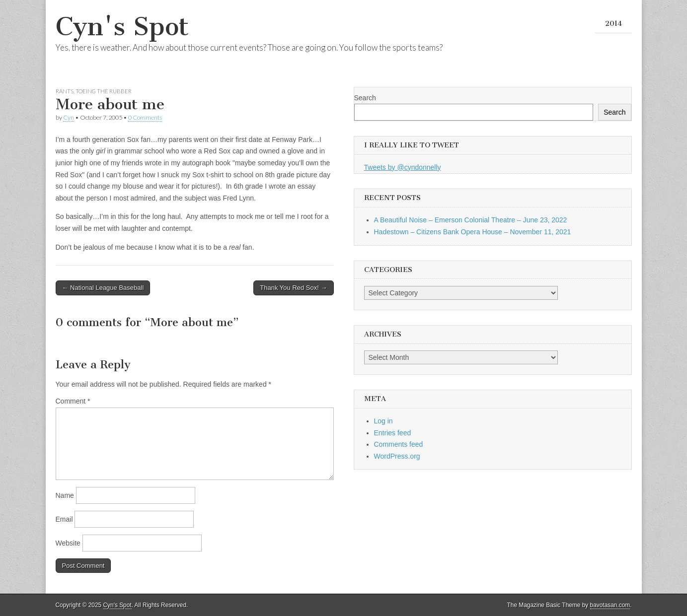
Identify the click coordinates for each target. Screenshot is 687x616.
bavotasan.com (610, 605)
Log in (383, 421)
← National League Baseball (103, 288)
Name (65, 495)
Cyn (69, 117)
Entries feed (393, 433)
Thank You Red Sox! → (293, 288)
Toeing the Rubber (104, 91)
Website (68, 543)
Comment (73, 401)
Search (365, 98)
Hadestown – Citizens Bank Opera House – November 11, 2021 (473, 232)
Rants (65, 91)
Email (64, 519)
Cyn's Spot (122, 27)
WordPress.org (397, 456)
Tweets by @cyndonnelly (403, 167)
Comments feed (399, 444)
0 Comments (145, 117)
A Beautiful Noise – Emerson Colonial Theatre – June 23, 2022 (471, 220)
